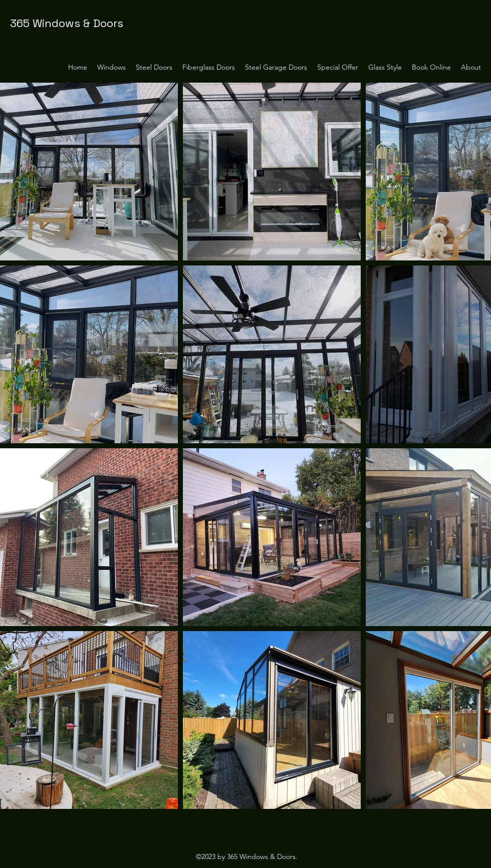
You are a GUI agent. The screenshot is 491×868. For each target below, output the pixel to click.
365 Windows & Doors (67, 23)
